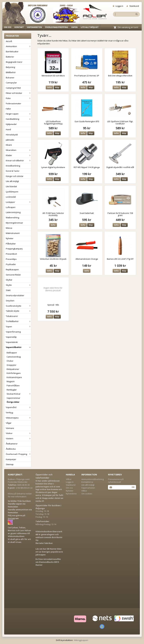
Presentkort (11, 254)
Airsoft (9, 41)
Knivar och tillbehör (18, 161)
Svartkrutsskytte (18, 306)
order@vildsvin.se (24, 488)
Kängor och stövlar (15, 176)
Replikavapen (12, 269)
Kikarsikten (18, 150)
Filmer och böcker (18, 93)
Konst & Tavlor (13, 171)
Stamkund (133, 6)
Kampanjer (11, 459)
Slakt (8, 290)
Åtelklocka (11, 449)
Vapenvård (18, 407)
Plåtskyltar (11, 244)
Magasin (11, 381)
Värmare (10, 428)
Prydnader (11, 264)
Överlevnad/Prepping (57, 27)
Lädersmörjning (13, 212)
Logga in (118, 6)
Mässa (9, 228)
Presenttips (11, 259)
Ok (133, 487)
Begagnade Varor (14, 62)
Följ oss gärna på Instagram (17, 517)
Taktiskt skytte (18, 311)
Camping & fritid (13, 88)
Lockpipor (18, 202)
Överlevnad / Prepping (18, 454)
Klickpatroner (13, 369)
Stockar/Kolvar (19, 394)
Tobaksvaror (12, 316)
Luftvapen (11, 207)
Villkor (69, 479)
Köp (57, 87)
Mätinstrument (13, 233)
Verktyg (9, 413)
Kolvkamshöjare (14, 377)
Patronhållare (13, 386)
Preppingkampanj (14, 249)
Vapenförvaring (13, 332)
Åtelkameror (12, 444)
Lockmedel (11, 197)
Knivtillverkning (13, 166)
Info (49, 87)
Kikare (9, 145)
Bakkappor (12, 353)
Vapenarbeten (34, 27)
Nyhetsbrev (71, 494)
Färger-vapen (18, 114)
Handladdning (18, 119)
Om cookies (87, 494)
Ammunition (18, 46)
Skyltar (9, 280)
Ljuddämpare (12, 192)
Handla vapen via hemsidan (17, 505)
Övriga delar (13, 402)
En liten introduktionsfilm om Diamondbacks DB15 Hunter (48, 562)
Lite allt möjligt (90, 27)
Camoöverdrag (14, 357)
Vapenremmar (13, 398)
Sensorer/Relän (13, 275)
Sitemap (10, 464)
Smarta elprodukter (15, 295)
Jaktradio (10, 140)
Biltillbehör (11, 72)
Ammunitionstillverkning (93, 479)
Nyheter (10, 238)
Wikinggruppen (81, 640)
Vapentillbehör (18, 347)
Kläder (18, 155)
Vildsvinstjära (18, 418)
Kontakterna (87, 482)
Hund (8, 129)
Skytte (18, 285)
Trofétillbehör (18, 321)
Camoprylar (11, 83)
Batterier (10, 57)
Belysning (10, 67)
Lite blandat (11, 186)
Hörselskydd (12, 135)
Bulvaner (10, 78)
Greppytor (11, 365)
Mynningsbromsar (14, 223)
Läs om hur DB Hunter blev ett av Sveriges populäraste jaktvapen (49, 552)
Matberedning (12, 218)
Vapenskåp (11, 337)
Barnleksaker (12, 52)
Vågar (9, 423)
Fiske (18, 98)
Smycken (10, 301)
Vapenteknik (12, 342)
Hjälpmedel (11, 124)
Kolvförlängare (14, 373)
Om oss (8, 27)
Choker (10, 361)
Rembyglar (12, 390)
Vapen (74, 27)
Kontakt (19, 27)
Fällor (8, 109)
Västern (18, 438)
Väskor (18, 433)
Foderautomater (13, 103)
